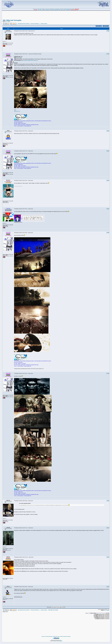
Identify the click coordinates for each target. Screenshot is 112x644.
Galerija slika (48, 10)
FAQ (38, 10)
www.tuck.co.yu (17, 111)
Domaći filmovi (52, 9)
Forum (36, 9)
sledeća (9, 22)
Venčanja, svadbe (55, 636)
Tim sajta (61, 9)
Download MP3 (56, 10)
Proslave (59, 636)
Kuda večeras (65, 636)
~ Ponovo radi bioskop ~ (35, 24)
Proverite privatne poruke (68, 9)
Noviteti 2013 (68, 10)
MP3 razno (61, 10)
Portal (34, 9)
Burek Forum (43, 636)
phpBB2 (61, 641)
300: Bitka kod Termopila (12, 20)
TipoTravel (61, 636)
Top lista (52, 10)
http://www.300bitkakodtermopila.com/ (30, 60)
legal (70, 636)
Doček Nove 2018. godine (49, 636)
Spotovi (64, 10)
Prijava (73, 9)
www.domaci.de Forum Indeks (23, 24)
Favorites (43, 10)
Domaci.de (60, 640)
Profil (40, 10)
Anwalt (68, 636)
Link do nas (47, 9)
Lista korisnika (57, 9)
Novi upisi (40, 9)
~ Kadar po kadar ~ (44, 24)
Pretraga (43, 9)
